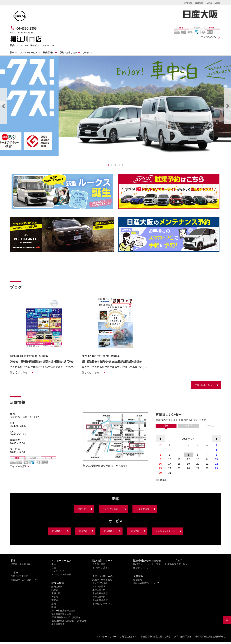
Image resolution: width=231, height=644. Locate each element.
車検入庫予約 (99, 590)
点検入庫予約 (99, 597)
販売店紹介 (49, 53)
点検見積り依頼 (100, 600)
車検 (54, 564)
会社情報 (199, 3)
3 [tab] (115, 165)
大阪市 (55, 597)
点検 (54, 568)
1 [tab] (108, 165)
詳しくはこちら (19, 372)
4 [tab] (119, 165)
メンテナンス (58, 571)
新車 (12, 53)
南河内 (55, 600)
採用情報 (188, 3)
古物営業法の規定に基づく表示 (156, 637)
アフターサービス (29, 53)
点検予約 (135, 531)
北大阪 (55, 590)
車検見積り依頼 (100, 593)
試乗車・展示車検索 (20, 564)
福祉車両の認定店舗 (61, 614)
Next (228, 106)
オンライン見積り (111, 509)
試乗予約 (82, 509)
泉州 (54, 604)
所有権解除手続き (183, 637)
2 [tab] (112, 165)
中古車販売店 (58, 624)
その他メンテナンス (165, 531)
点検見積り (109, 531)
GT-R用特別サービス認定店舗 (66, 617)
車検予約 (83, 531)
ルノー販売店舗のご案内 (63, 611)
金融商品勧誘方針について (146, 583)
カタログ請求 (143, 509)
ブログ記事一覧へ (203, 385)
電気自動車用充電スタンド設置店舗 (69, 621)
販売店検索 (57, 587)
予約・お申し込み (68, 53)
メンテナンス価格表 (61, 574)
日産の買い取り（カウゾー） (25, 580)
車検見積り (57, 531)
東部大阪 (56, 593)
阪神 (54, 607)
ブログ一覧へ (181, 564)
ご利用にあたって (128, 637)
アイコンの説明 (209, 37)
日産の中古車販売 (19, 576)
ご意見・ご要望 (213, 3)
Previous (3, 106)
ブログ (86, 53)
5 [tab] (123, 165)
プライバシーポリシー (105, 637)
